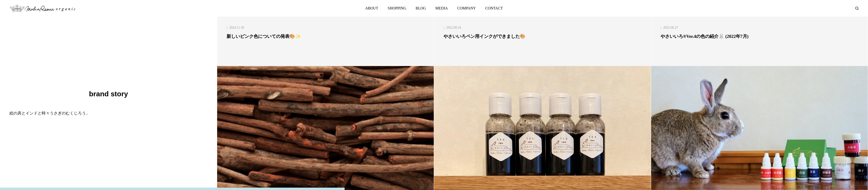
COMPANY (467, 8)
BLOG (421, 8)
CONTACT (494, 8)
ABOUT (372, 8)
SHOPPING (397, 8)
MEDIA (442, 8)
